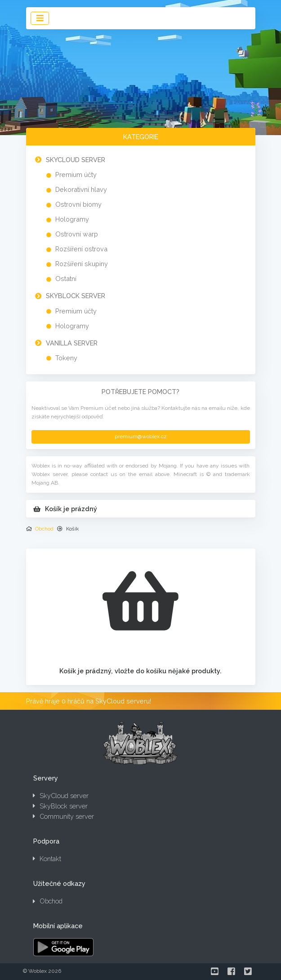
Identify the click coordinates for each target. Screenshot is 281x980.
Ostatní (66, 279)
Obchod (44, 529)
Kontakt (47, 859)
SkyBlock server (76, 296)
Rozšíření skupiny (82, 264)
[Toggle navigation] (40, 18)
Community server (63, 816)
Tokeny (66, 358)
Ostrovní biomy (78, 204)
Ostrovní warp (77, 234)
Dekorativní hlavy (81, 189)
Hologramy (72, 219)
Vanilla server (72, 343)
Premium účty (76, 175)
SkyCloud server (76, 160)
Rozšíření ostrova (81, 249)
